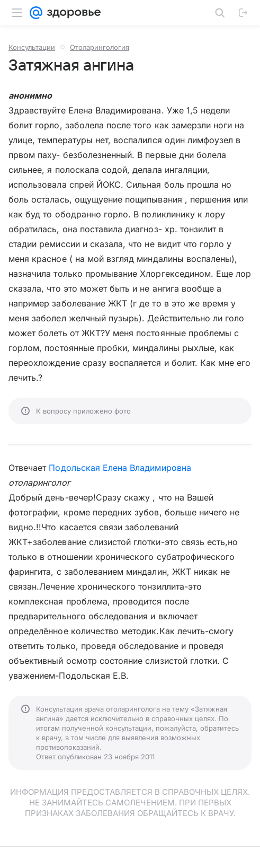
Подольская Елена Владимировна (120, 468)
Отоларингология (100, 47)
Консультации (32, 47)
